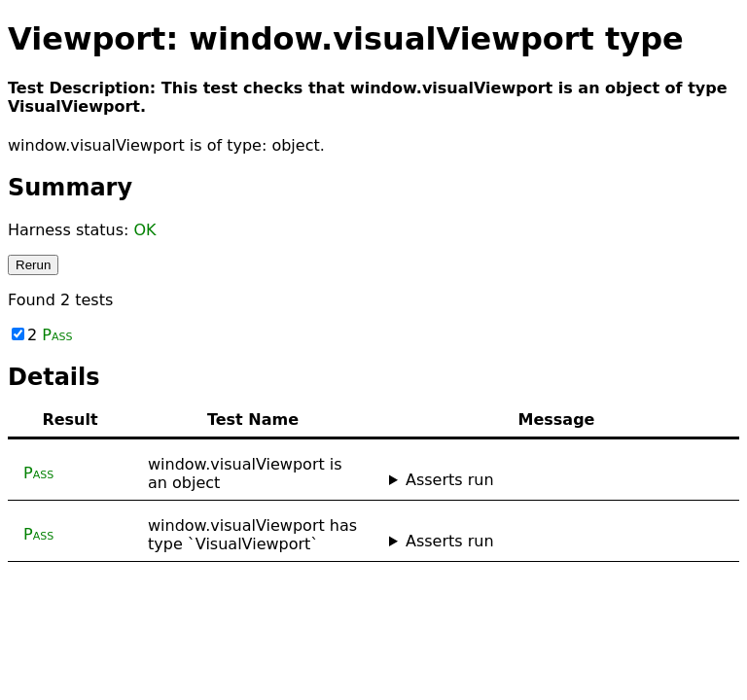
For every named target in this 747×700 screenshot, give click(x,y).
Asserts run (450, 480)
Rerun (33, 265)
